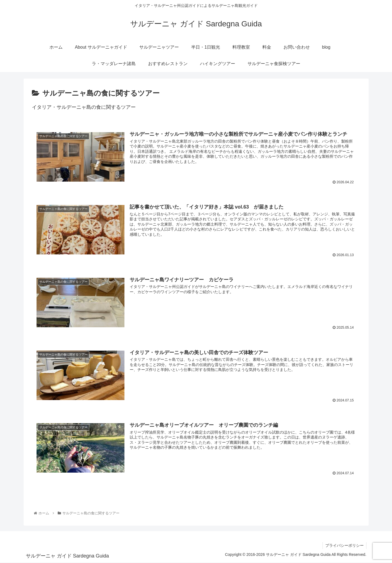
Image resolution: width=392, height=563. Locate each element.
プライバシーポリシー (344, 546)
